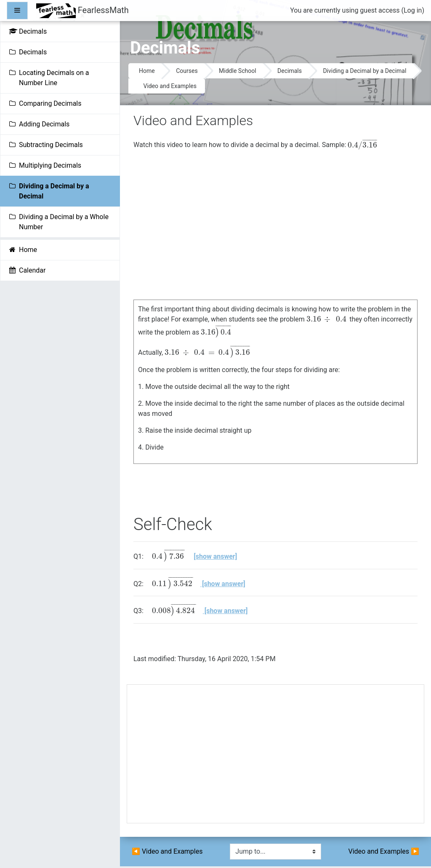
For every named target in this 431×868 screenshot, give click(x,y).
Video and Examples (170, 86)
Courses (187, 71)
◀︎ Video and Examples (167, 851)
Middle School (237, 71)
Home (147, 71)
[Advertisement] (275, 757)
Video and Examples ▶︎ (384, 851)
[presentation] (363, 145)
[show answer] (215, 556)
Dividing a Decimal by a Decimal (364, 71)
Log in (413, 10)
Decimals (290, 71)
